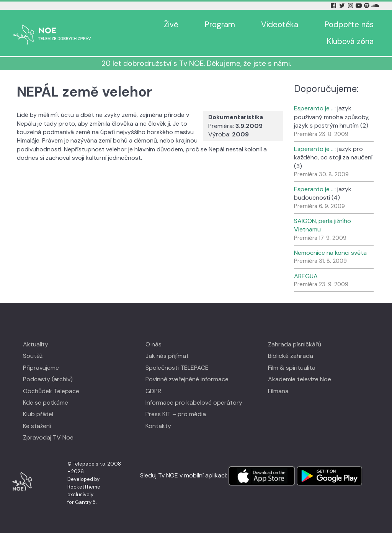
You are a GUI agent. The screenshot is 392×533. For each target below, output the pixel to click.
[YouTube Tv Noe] (359, 6)
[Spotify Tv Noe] (367, 6)
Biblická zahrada (291, 356)
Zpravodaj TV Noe (48, 437)
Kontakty (158, 426)
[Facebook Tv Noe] (334, 6)
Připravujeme (41, 368)
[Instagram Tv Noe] (352, 6)
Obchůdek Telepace (51, 391)
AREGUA (306, 276)
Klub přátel (38, 414)
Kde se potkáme (46, 403)
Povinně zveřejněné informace (187, 379)
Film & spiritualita (292, 368)
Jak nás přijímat (167, 356)
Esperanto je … (314, 108)
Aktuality (36, 344)
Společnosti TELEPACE (177, 368)
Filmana (278, 391)
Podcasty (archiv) (48, 379)
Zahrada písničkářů (295, 344)
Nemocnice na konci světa (330, 253)
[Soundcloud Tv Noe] (375, 6)
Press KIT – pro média (176, 414)
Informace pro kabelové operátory (194, 403)
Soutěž (33, 356)
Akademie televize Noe (300, 379)
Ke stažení (37, 426)
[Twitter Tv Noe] (343, 6)
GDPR (153, 391)
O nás (154, 344)
